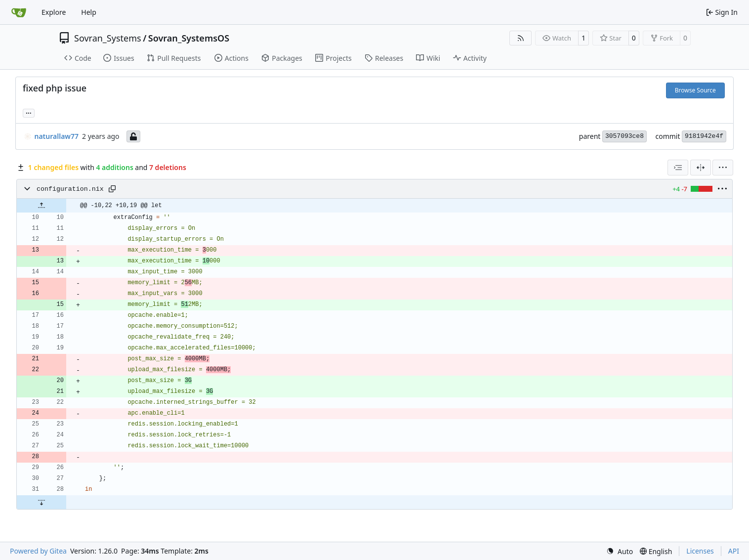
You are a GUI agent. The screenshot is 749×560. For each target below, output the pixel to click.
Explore (54, 12)
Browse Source (695, 90)
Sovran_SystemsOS (189, 38)
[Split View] (701, 168)
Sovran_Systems (108, 38)
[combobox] (678, 168)
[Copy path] (112, 189)
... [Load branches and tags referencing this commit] (29, 112)
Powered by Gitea (38, 551)
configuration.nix (70, 189)
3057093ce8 (624, 136)
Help (89, 12)
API (734, 551)
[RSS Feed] (521, 38)
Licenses (700, 551)
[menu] (723, 168)
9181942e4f (704, 136)
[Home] (19, 12)
